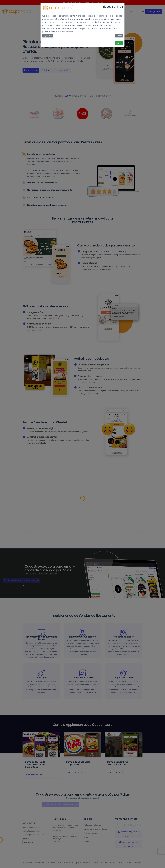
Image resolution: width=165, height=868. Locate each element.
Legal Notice (48, 36)
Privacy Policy (67, 32)
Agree (119, 43)
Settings (119, 36)
